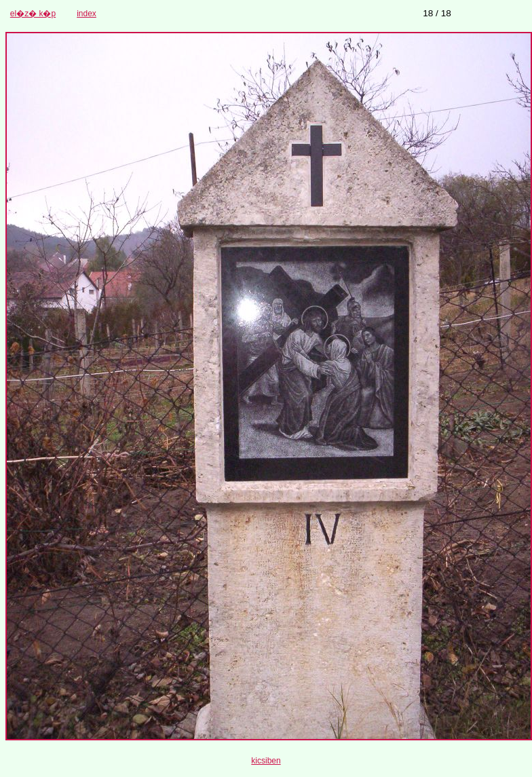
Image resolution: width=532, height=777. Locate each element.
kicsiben (266, 761)
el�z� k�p (33, 14)
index (87, 14)
